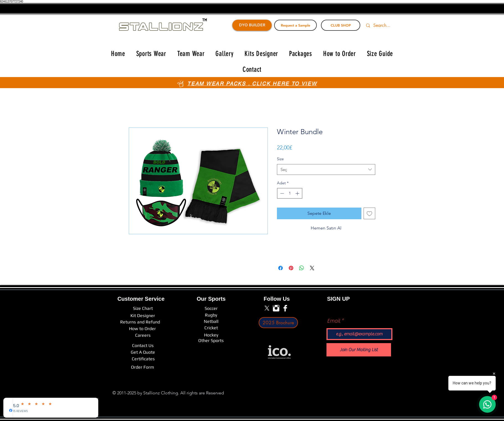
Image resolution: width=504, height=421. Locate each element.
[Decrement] (281, 193)
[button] (151, 54)
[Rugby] (211, 315)
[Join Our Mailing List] (359, 350)
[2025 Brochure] (278, 323)
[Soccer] (211, 309)
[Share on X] (312, 268)
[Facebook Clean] (285, 308)
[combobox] (326, 169)
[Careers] (143, 335)
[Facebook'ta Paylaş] (281, 268)
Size (280, 159)
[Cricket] (211, 328)
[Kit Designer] (143, 316)
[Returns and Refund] (140, 322)
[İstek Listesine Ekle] (369, 213)
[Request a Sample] (295, 25)
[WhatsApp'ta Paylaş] (302, 268)
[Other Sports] (211, 341)
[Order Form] (142, 367)
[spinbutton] (290, 193)
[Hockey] (211, 335)
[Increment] (298, 193)
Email (334, 321)
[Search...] (385, 25)
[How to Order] (142, 329)
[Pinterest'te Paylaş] (291, 268)
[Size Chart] (143, 309)
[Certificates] (143, 359)
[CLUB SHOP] (341, 25)
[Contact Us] (143, 346)
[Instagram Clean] (276, 308)
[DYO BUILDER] (252, 25)
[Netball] (211, 322)
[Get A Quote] (143, 352)
